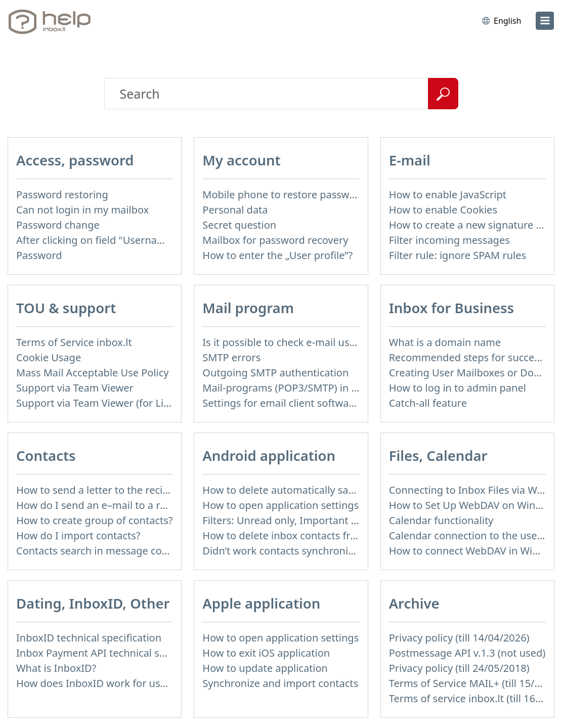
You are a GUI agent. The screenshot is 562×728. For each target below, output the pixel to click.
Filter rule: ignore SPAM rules (458, 255)
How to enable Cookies (443, 210)
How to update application (265, 668)
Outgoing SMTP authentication (275, 373)
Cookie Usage (49, 357)
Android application (269, 456)
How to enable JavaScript (448, 195)
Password (39, 255)
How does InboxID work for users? (98, 683)
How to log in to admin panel (458, 388)
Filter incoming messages (449, 240)
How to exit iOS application (266, 653)
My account (241, 160)
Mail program (248, 308)
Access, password (75, 160)
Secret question (239, 225)
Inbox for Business (452, 308)
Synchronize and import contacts (280, 683)
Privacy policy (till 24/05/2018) (459, 668)
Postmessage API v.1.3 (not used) (467, 653)
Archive (414, 603)
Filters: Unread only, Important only (287, 520)
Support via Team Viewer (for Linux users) (115, 403)
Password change (58, 225)
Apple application (261, 603)
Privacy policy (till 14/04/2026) (459, 638)
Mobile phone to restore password (284, 195)
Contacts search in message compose (105, 551)
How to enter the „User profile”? (277, 255)
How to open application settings (280, 505)
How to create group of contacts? (95, 520)
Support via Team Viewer (75, 388)
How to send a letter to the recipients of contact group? (147, 490)
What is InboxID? (56, 668)
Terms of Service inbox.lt (74, 342)
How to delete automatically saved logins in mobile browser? (346, 490)
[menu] (545, 21)
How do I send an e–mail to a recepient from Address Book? (157, 505)
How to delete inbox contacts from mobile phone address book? (354, 536)
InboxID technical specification (89, 638)
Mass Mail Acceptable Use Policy (93, 373)
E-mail (410, 160)
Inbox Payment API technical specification (115, 653)
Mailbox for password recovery (275, 240)
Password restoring (62, 195)
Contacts (46, 456)
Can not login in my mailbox (82, 210)
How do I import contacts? (78, 536)
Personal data (235, 210)
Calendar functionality (441, 520)
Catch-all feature (428, 403)
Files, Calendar (438, 456)
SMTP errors (231, 357)
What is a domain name (445, 342)
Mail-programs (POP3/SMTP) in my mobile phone (318, 388)
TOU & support (66, 308)
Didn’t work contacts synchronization (290, 551)
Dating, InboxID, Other (93, 603)
